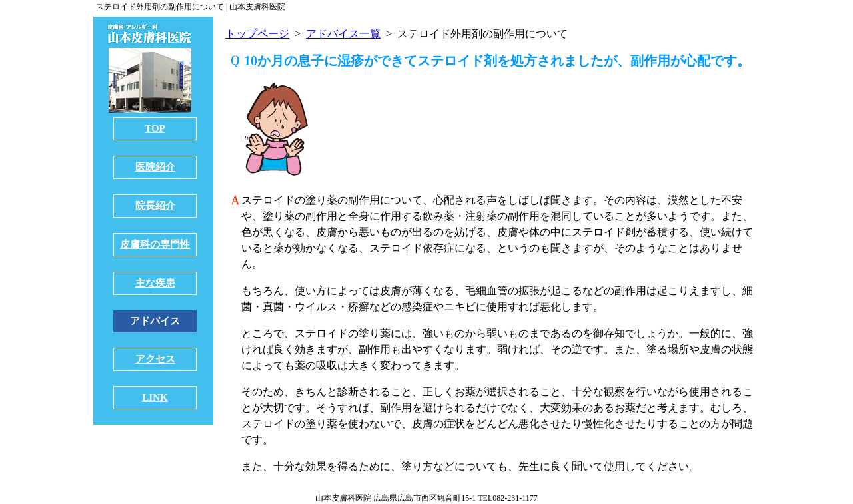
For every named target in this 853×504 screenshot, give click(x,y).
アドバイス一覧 (343, 34)
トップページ (257, 34)
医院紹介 (155, 167)
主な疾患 (155, 283)
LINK (155, 397)
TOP (155, 128)
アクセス (155, 359)
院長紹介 (155, 206)
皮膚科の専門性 (155, 244)
